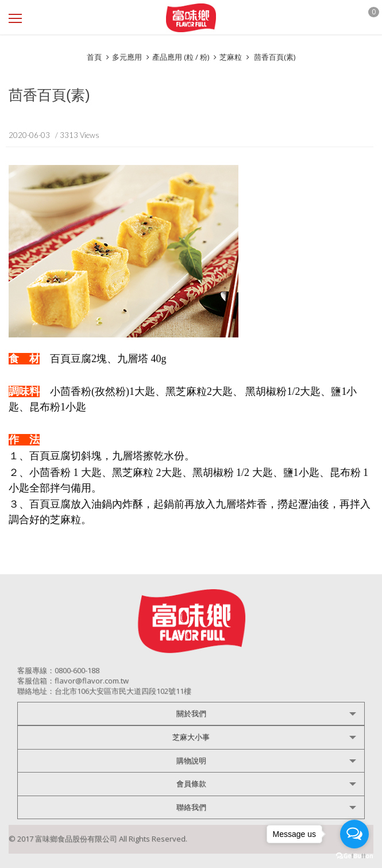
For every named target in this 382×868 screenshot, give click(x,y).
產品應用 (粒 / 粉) (181, 57)
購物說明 (191, 761)
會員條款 (191, 783)
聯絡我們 (191, 807)
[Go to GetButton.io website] (354, 856)
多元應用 (127, 57)
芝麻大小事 (191, 737)
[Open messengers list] (354, 834)
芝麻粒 (231, 57)
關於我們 (191, 713)
